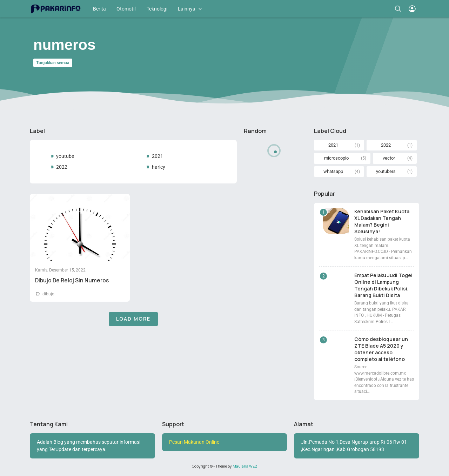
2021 (158, 156)
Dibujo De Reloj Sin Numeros (72, 280)
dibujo (48, 294)
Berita (99, 9)
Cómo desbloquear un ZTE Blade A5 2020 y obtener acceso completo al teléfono (381, 349)
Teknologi (157, 9)
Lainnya (187, 9)
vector (389, 158)
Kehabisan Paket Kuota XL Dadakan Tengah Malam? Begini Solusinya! (382, 221)
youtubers (386, 171)
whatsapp (333, 171)
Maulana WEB (245, 466)
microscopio (336, 158)
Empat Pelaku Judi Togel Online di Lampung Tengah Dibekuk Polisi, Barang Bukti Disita (383, 285)
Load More (133, 319)
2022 (62, 167)
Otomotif (126, 9)
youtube (65, 156)
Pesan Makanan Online (194, 442)
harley (159, 167)
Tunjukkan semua (53, 63)
